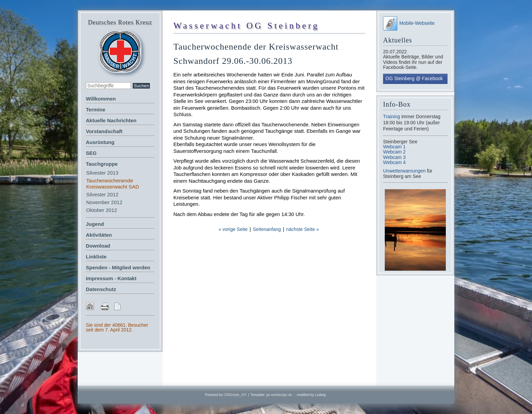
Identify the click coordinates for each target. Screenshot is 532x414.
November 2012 (104, 202)
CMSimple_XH (235, 395)
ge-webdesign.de (279, 395)
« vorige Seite (233, 229)
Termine (96, 110)
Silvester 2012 (102, 194)
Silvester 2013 (102, 173)
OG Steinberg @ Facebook (414, 78)
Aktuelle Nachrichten (111, 120)
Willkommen (101, 99)
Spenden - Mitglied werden (118, 267)
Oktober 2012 (102, 210)
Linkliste (96, 257)
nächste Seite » (302, 229)
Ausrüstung (100, 142)
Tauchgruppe (102, 164)
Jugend (95, 224)
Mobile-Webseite (409, 23)
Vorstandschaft (104, 131)
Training (392, 116)
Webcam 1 (394, 147)
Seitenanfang (267, 229)
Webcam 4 (394, 162)
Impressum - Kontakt (111, 278)
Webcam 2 (394, 152)
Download (98, 246)
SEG (91, 153)
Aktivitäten (99, 235)
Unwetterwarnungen (405, 171)
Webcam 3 (394, 157)
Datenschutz (101, 289)
